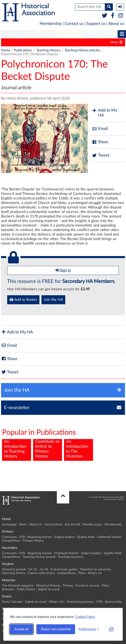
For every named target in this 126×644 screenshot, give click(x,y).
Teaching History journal (39, 557)
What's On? (57, 602)
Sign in (63, 270)
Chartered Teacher (109, 537)
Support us (96, 24)
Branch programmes (80, 602)
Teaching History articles (82, 50)
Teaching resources (71, 557)
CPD (22, 537)
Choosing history (14, 573)
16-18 (44, 569)
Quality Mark (86, 537)
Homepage (9, 524)
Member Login (92, 524)
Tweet (101, 155)
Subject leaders (65, 537)
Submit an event (49, 589)
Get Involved (53, 524)
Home (5, 50)
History (93, 42)
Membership (51, 24)
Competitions (11, 541)
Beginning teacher (40, 537)
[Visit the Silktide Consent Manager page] (111, 629)
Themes (68, 586)
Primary (13, 34)
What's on (95, 573)
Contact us (74, 24)
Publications (23, 50)
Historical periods (14, 569)
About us (116, 24)
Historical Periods (48, 586)
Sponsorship (113, 602)
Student (69, 34)
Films (82, 573)
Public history (26, 589)
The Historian (72, 42)
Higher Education (103, 34)
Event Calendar (12, 602)
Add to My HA (105, 113)
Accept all (21, 629)
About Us (36, 524)
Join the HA (53, 300)
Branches (8, 589)
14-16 (33, 569)
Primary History (14, 42)
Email (100, 129)
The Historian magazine (18, 586)
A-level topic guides (64, 569)
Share (100, 142)
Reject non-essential (56, 629)
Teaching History (44, 42)
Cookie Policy (85, 617)
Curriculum (9, 537)
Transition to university (96, 569)
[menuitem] (13, 34)
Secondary (41, 34)
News (23, 524)
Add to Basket (23, 300)
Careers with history (41, 573)
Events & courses (88, 586)
